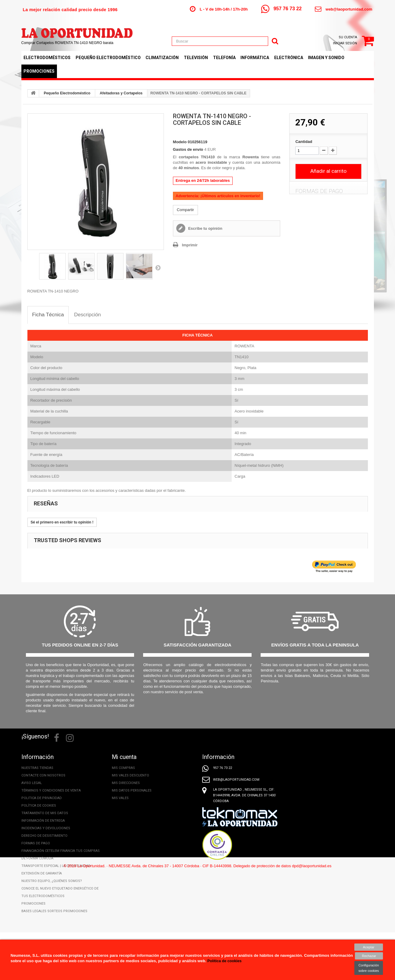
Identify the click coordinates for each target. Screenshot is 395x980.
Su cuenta (348, 37)
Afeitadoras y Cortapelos (121, 93)
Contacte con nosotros (43, 775)
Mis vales (120, 798)
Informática (255, 58)
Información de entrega (43, 821)
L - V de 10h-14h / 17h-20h (224, 9)
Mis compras (123, 768)
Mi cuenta (125, 757)
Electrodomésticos (47, 58)
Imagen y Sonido (326, 58)
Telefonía (224, 58)
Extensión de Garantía (42, 873)
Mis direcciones (126, 783)
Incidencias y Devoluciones (46, 828)
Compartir (185, 210)
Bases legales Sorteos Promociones (54, 911)
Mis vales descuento (130, 775)
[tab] (48, 315)
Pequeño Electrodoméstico (108, 58)
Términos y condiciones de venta (51, 790)
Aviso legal (32, 783)
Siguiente (158, 267)
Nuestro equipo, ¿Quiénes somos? (52, 881)
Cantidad (304, 142)
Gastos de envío (188, 149)
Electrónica (289, 58)
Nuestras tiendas (37, 768)
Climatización (162, 58)
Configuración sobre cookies (369, 968)
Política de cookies (39, 806)
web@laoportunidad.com (349, 9)
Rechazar (369, 956)
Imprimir (190, 245)
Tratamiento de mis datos (45, 813)
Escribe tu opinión (205, 228)
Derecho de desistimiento (44, 836)
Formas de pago (36, 843)
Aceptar (369, 947)
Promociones (39, 71)
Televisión (196, 58)
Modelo (180, 142)
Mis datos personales (132, 790)
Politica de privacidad (42, 798)
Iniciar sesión (345, 43)
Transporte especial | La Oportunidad (56, 866)
